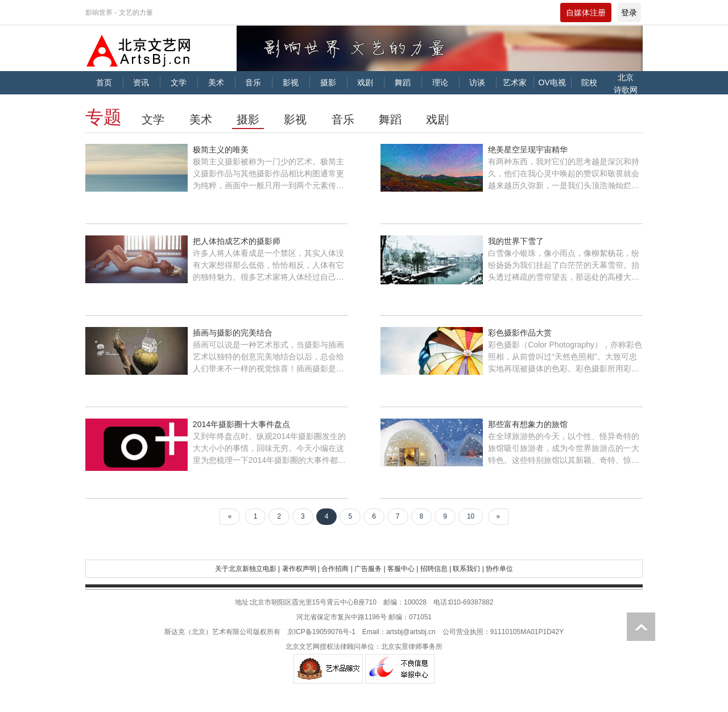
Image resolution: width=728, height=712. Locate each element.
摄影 (328, 82)
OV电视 (552, 82)
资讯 (141, 82)
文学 (179, 82)
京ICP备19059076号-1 (321, 632)
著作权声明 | (301, 569)
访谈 (477, 82)
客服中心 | (403, 569)
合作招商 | (337, 569)
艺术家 (515, 82)
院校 (589, 82)
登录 (629, 13)
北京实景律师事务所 (412, 647)
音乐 (253, 82)
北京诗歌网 (626, 84)
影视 (291, 82)
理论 (440, 82)
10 (471, 516)
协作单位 (499, 569)
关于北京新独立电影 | (247, 569)
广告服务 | (370, 569)
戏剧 (365, 82)
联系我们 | (468, 569)
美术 (216, 82)
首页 (104, 82)
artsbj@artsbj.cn (411, 632)
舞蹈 (403, 82)
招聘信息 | (436, 569)
